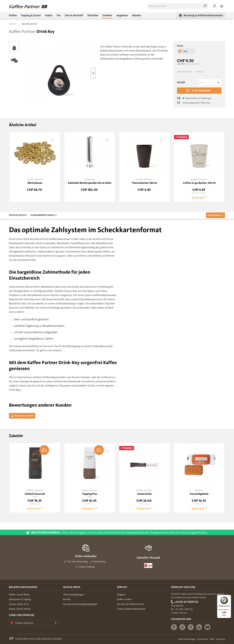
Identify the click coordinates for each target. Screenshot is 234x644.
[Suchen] (205, 6)
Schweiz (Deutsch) (22, 623)
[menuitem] (178, 6)
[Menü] (229, 597)
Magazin (121, 595)
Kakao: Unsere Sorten (20, 609)
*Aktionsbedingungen (73, 595)
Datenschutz (203, 639)
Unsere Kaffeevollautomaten (131, 609)
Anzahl (181, 82)
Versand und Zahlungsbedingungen (80, 604)
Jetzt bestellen (215, 215)
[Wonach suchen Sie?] (178, 6)
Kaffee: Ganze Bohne (19, 595)
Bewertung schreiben (22, 416)
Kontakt (67, 599)
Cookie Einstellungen (187, 639)
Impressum (220, 639)
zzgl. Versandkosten (193, 64)
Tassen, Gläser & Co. (19, 604)
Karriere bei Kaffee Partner (131, 604)
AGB (212, 639)
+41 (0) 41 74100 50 (186, 602)
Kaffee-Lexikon (124, 599)
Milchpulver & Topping (20, 599)
